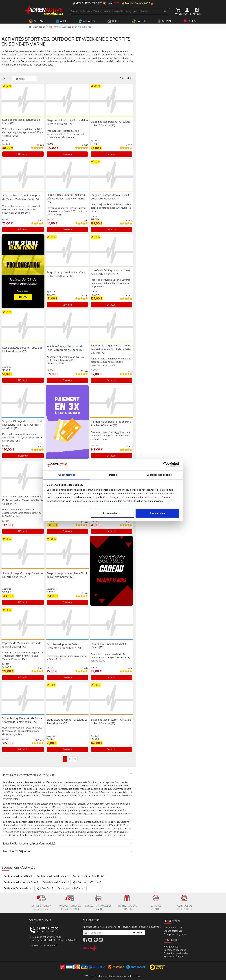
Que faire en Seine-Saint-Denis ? (89, 876)
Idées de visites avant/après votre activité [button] (29, 775)
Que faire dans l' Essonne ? (56, 882)
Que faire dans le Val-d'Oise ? (18, 876)
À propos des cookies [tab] (160, 475)
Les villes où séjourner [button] (17, 851)
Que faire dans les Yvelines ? (87, 882)
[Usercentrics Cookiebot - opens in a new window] (166, 464)
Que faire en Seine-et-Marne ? (18, 888)
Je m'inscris (137, 933)
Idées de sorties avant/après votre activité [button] (29, 843)
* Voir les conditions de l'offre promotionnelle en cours (113, 976)
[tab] (68, 775)
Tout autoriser (157, 513)
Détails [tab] (113, 475)
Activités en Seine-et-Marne (77, 27)
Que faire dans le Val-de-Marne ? (52, 876)
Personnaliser (113, 513)
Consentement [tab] (67, 475)
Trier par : (7, 78)
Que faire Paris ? (45, 888)
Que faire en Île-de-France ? (71, 888)
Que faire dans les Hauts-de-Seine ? (21, 882)
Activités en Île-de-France (46, 27)
